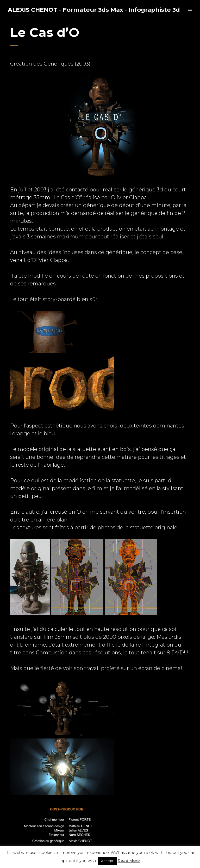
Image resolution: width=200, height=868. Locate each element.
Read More (129, 861)
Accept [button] (107, 861)
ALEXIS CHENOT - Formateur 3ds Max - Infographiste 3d (94, 10)
